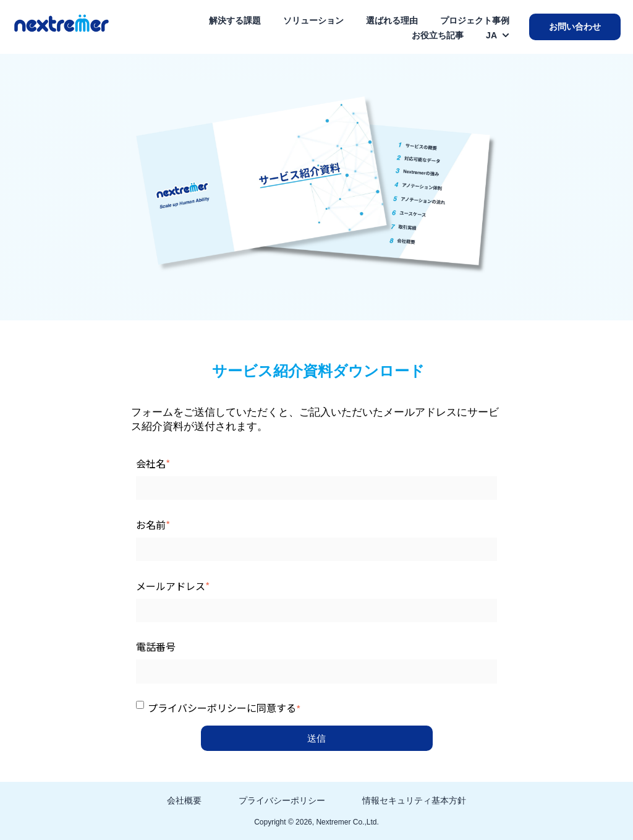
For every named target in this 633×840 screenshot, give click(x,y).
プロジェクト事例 (475, 20)
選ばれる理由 (392, 20)
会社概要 (184, 800)
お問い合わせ (575, 27)
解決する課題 (235, 20)
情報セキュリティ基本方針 (414, 800)
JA (491, 35)
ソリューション (313, 20)
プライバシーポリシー (282, 800)
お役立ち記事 (438, 35)
